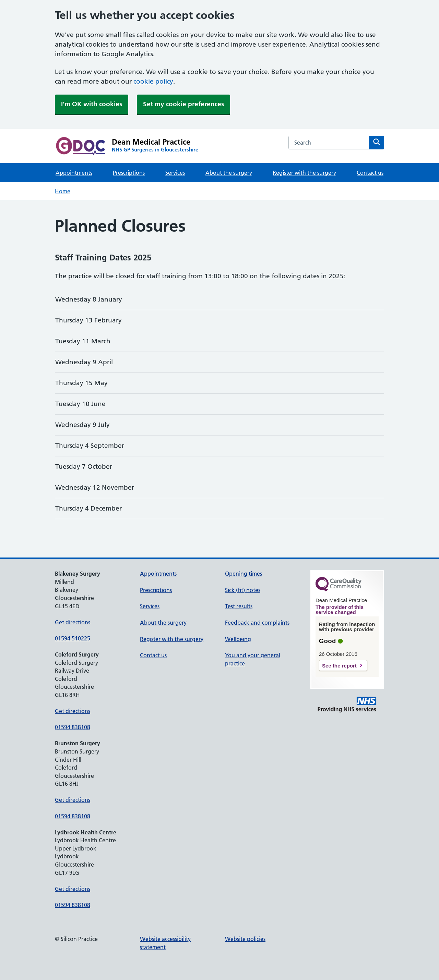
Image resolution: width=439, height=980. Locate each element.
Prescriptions (129, 173)
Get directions (73, 622)
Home (63, 191)
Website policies (245, 939)
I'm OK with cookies (92, 104)
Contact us (370, 173)
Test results (239, 606)
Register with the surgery (304, 173)
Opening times (244, 574)
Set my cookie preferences (183, 104)
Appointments (74, 173)
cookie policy (153, 81)
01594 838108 (73, 727)
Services (175, 173)
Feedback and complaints (257, 623)
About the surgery (229, 173)
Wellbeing (238, 639)
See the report (339, 666)
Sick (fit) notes (243, 590)
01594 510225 (73, 638)
